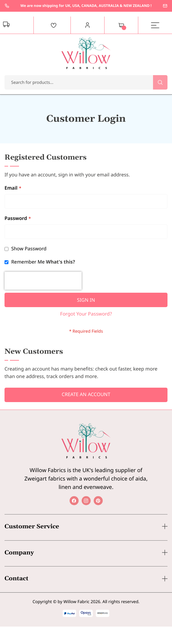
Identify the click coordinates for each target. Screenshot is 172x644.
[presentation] (43, 281)
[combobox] (86, 82)
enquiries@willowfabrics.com (165, 6)
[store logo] (86, 53)
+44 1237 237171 (7, 6)
